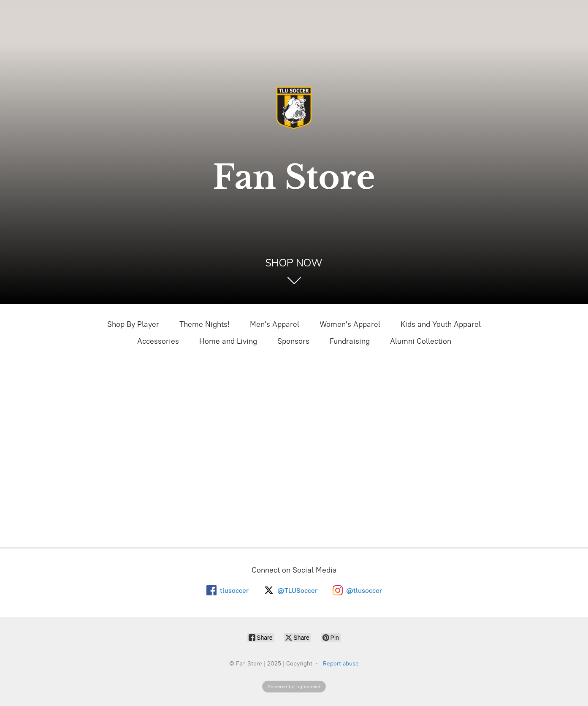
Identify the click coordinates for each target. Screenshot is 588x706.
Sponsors (293, 341)
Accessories (158, 341)
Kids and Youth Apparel (441, 324)
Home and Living (228, 341)
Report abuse (341, 664)
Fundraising (350, 341)
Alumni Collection (421, 341)
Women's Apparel (350, 324)
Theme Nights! (205, 324)
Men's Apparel (275, 324)
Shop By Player (133, 324)
